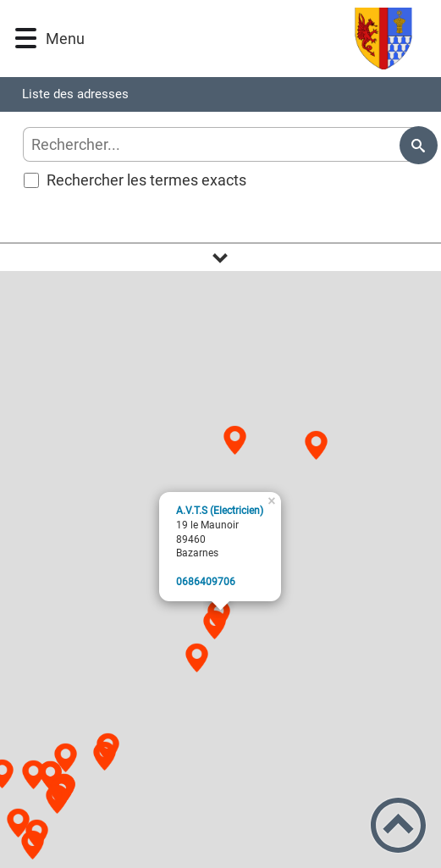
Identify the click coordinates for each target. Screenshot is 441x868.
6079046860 (206, 582)
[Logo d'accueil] (252, 39)
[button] (26, 39)
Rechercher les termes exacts (135, 180)
